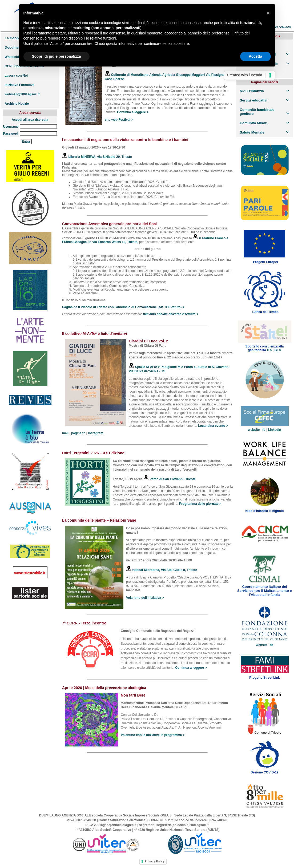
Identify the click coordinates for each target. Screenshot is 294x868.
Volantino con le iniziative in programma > (153, 735)
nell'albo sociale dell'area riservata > (171, 314)
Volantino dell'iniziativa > (145, 598)
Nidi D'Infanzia (252, 91)
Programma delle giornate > (200, 504)
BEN (278, 350)
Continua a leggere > (133, 112)
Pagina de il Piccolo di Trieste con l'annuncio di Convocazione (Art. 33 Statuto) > (123, 307)
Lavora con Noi (16, 76)
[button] (268, 13)
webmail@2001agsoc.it (22, 94)
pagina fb (78, 433)
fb (264, 430)
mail (65, 433)
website (254, 430)
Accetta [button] (255, 56)
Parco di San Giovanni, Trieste (170, 479)
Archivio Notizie (17, 104)
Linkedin (274, 430)
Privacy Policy (155, 861)
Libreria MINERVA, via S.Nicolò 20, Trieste (97, 157)
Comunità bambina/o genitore (257, 112)
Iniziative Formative (20, 85)
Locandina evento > (213, 426)
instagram (96, 433)
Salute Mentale (252, 132)
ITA (269, 350)
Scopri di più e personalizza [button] (57, 56)
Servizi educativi (254, 100)
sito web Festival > (119, 120)
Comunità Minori (254, 123)
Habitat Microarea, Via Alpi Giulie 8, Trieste (162, 570)
